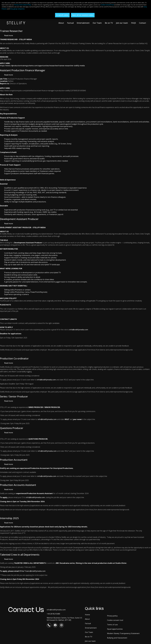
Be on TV (109, 25)
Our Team (97, 25)
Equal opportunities (115, 631)
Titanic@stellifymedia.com (35, 573)
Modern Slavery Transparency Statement (123, 636)
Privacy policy (112, 618)
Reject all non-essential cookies (83, 15)
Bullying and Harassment (117, 640)
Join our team (122, 25)
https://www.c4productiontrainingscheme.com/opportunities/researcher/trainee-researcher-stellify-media (42, 68)
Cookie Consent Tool (107, 5)
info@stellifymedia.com (35, 500)
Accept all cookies (62, 15)
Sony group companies (17, 9)
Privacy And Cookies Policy (23, 5)
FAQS (133, 25)
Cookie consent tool (115, 623)
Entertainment (83, 25)
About (61, 25)
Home (87, 617)
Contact (143, 25)
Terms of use (112, 627)
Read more (9, 38)
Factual (70, 25)
